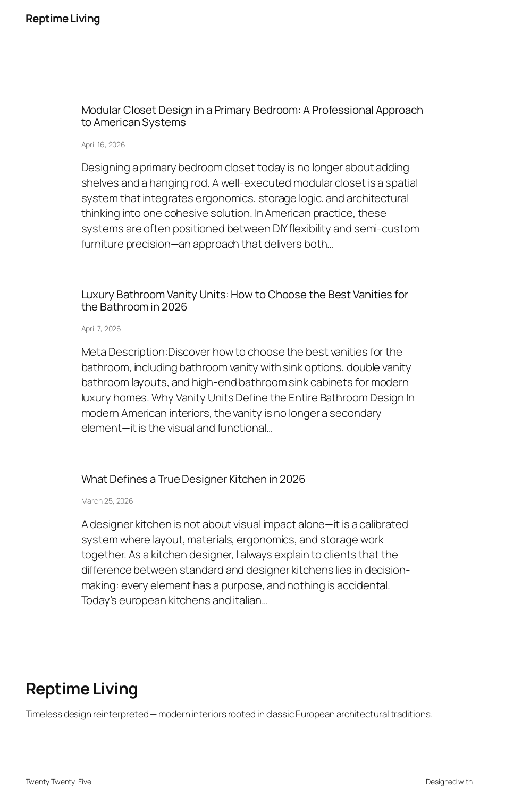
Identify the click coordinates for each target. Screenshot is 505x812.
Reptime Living (63, 18)
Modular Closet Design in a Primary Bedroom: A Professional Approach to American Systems (252, 116)
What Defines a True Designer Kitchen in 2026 (194, 479)
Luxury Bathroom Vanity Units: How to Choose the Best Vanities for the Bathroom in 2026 (245, 300)
